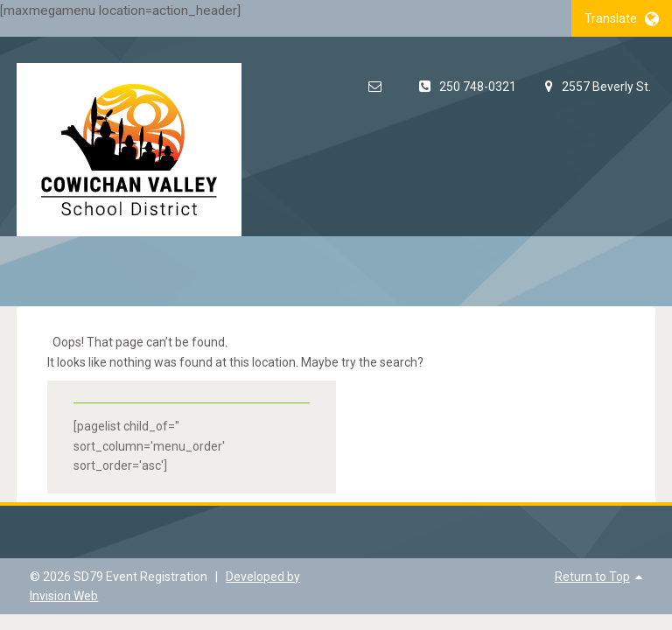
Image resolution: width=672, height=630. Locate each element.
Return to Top (592, 577)
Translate (622, 18)
